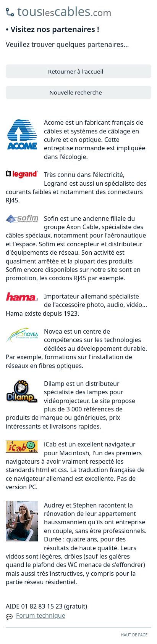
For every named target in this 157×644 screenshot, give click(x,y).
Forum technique (41, 615)
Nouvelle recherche (76, 92)
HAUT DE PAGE (134, 635)
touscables (64, 11)
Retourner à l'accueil (76, 71)
